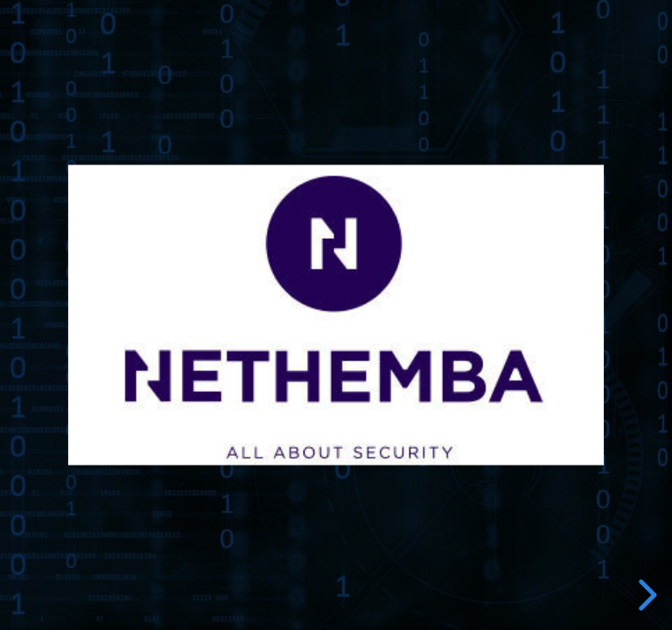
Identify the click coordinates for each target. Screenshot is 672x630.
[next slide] (645, 595)
